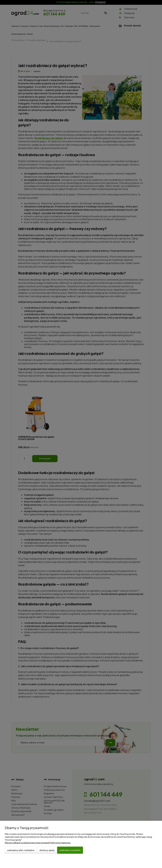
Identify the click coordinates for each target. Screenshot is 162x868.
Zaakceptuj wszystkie (70, 850)
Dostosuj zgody (47, 850)
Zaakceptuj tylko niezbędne (21, 850)
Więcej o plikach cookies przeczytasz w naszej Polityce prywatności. (38, 843)
